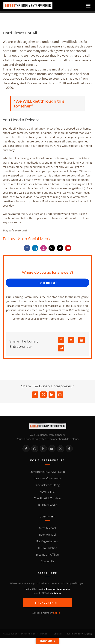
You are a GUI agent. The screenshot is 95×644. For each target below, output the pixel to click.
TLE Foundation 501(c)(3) (79, 634)
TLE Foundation (47, 548)
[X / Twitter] (61, 449)
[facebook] (27, 248)
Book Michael (47, 535)
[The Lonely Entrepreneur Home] (47, 426)
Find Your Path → (47, 603)
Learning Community (48, 478)
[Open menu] (88, 6)
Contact (58, 634)
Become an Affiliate (47, 555)
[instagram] (43, 248)
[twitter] (60, 248)
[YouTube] (52, 449)
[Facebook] (61, 340)
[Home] (28, 6)
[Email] (61, 348)
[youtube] (68, 248)
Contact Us (48, 561)
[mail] (52, 248)
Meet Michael (47, 528)
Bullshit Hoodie (48, 505)
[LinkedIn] (82, 340)
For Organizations (47, 541)
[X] (71, 340)
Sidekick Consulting (48, 485)
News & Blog (48, 492)
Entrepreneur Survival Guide (48, 472)
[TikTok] (69, 449)
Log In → (58, 613)
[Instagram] (35, 449)
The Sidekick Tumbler (48, 498)
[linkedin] (35, 248)
